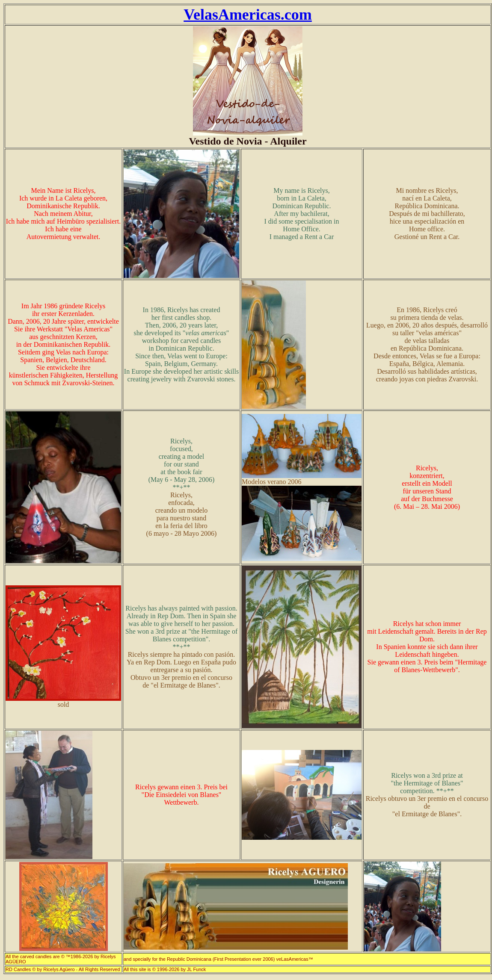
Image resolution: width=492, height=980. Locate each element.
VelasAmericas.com (248, 15)
